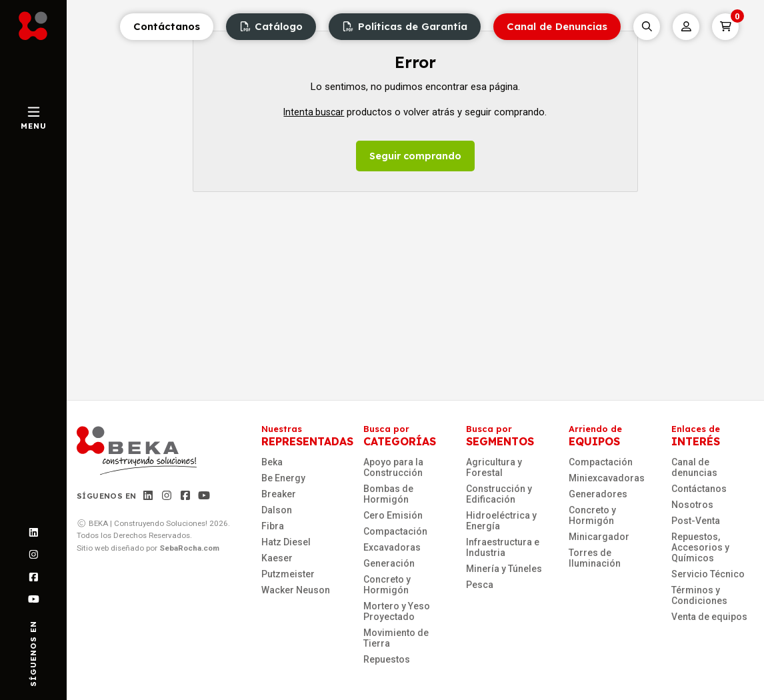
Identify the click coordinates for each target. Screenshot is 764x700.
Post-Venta (696, 521)
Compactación (395, 531)
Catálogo (271, 26)
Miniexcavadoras (607, 478)
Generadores (598, 494)
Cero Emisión (393, 515)
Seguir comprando (415, 156)
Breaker (279, 494)
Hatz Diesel (286, 542)
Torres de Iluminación (595, 558)
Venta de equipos (709, 617)
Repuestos (387, 659)
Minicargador (599, 537)
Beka (272, 462)
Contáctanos (167, 26)
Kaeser (277, 558)
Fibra (273, 526)
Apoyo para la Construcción (393, 467)
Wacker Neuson (296, 590)
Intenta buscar (314, 112)
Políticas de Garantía (405, 26)
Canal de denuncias (694, 467)
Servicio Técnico (708, 574)
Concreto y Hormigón (387, 585)
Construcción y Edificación (499, 494)
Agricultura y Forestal (494, 467)
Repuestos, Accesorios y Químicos (700, 547)
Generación (389, 563)
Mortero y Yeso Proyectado (397, 611)
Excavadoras (392, 547)
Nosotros (692, 505)
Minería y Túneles (504, 569)
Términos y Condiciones (699, 595)
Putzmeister (288, 574)
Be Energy (283, 478)
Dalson (277, 510)
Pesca (480, 585)
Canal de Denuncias (557, 26)
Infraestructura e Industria (503, 547)
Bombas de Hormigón (388, 494)
